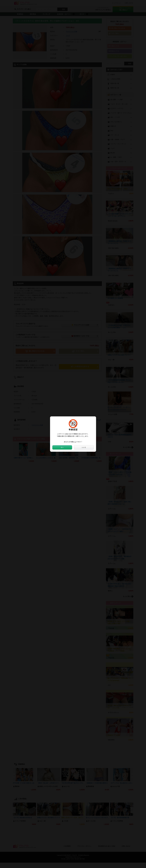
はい (62, 447)
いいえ (84, 447)
